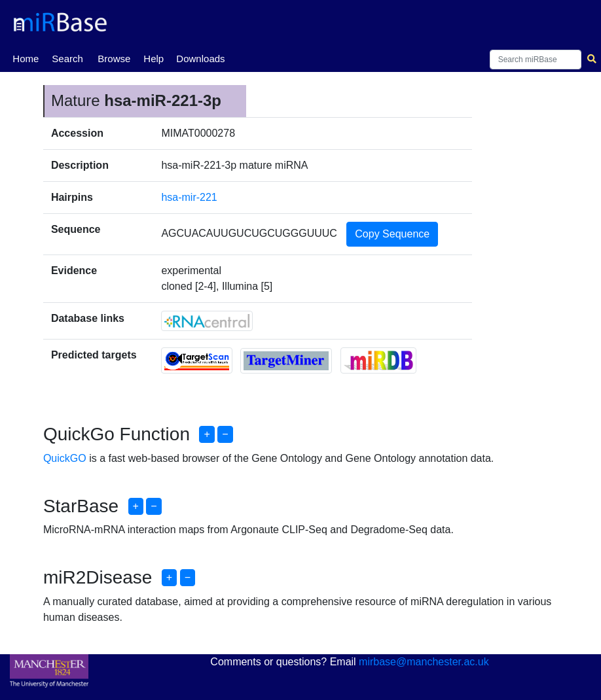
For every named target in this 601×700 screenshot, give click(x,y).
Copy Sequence (392, 234)
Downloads (200, 59)
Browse (114, 59)
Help (154, 59)
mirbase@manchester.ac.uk (424, 662)
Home (26, 58)
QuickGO (65, 458)
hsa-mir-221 (189, 197)
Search (67, 59)
